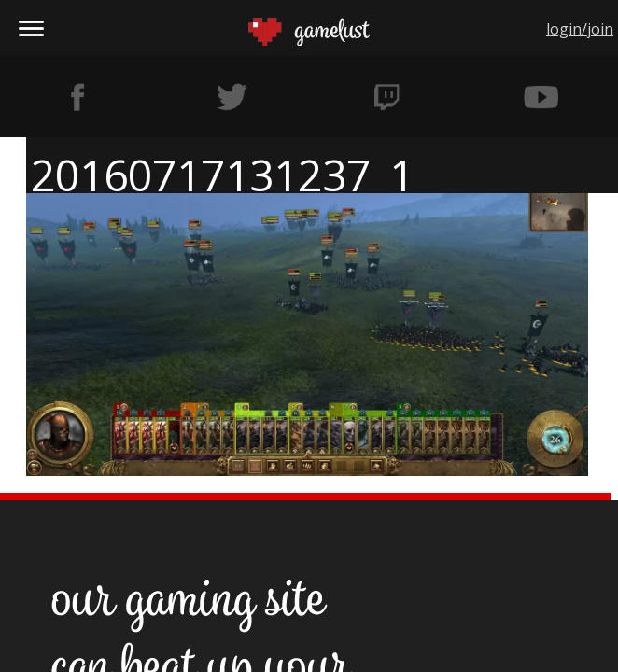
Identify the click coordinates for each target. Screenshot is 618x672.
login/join (580, 29)
